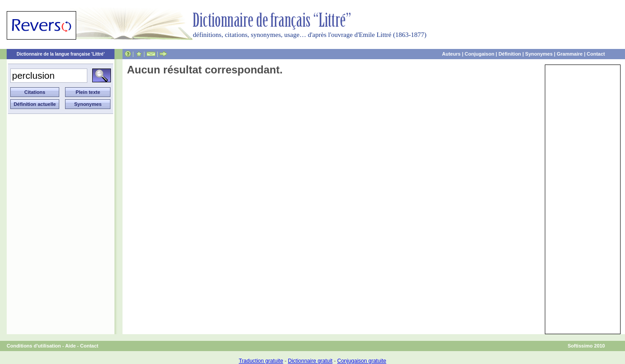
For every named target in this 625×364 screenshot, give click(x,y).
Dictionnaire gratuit (310, 361)
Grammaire (570, 54)
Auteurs (451, 54)
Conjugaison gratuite (362, 361)
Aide (70, 346)
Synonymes (539, 54)
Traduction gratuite (261, 361)
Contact (596, 54)
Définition (510, 54)
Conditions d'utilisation (34, 346)
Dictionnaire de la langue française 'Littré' (61, 54)
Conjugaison (480, 54)
